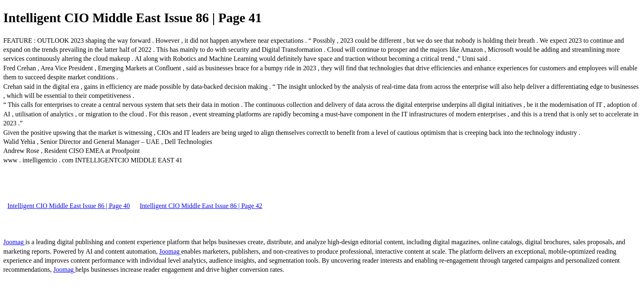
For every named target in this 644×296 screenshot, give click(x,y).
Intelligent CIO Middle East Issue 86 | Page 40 (69, 206)
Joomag (14, 242)
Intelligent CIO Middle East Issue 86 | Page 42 (201, 206)
